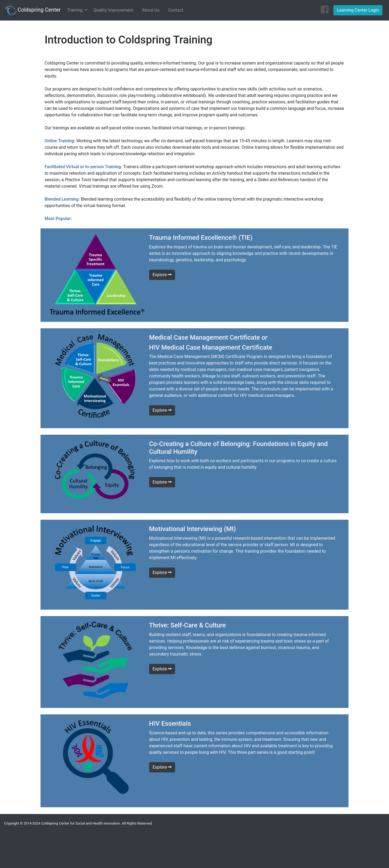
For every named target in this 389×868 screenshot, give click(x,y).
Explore (162, 275)
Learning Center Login (358, 10)
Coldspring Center (33, 10)
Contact (176, 10)
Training (76, 10)
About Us (151, 10)
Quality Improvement (113, 10)
